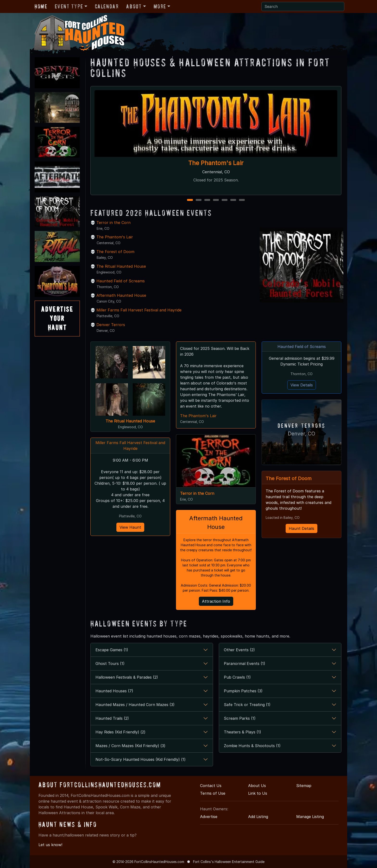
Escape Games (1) (112, 650)
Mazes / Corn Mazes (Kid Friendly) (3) (130, 746)
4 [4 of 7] (216, 200)
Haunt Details (302, 527)
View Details (302, 385)
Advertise (209, 817)
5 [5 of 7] (225, 200)
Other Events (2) (239, 650)
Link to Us (258, 793)
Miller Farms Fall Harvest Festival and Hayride (139, 310)
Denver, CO (302, 433)
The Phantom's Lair (216, 163)
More (160, 6)
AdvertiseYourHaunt (57, 318)
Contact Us (211, 786)
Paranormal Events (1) (245, 663)
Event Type (69, 6)
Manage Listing (310, 817)
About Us (257, 786)
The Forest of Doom (115, 252)
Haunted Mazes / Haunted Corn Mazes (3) (135, 705)
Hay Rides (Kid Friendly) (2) (120, 732)
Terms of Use (213, 793)
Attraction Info (216, 601)
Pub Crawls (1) (237, 677)
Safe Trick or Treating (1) (247, 705)
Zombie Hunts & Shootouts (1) (252, 746)
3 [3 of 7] (207, 200)
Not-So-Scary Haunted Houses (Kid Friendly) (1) (141, 759)
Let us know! (50, 845)
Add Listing (258, 817)
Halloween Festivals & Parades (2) (127, 677)
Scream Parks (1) (240, 718)
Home (41, 6)
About (134, 6)
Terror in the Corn (113, 223)
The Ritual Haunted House (121, 266)
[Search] (303, 6)
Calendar (107, 6)
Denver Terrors (111, 325)
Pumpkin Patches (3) (243, 691)
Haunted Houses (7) (114, 691)
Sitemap (304, 786)
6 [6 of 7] (233, 200)
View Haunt (130, 527)
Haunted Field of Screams (121, 281)
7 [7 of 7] (242, 200)
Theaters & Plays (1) (242, 732)
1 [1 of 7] (190, 200)
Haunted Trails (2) (112, 718)
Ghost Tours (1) (110, 663)
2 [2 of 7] (199, 200)
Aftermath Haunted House (121, 295)
